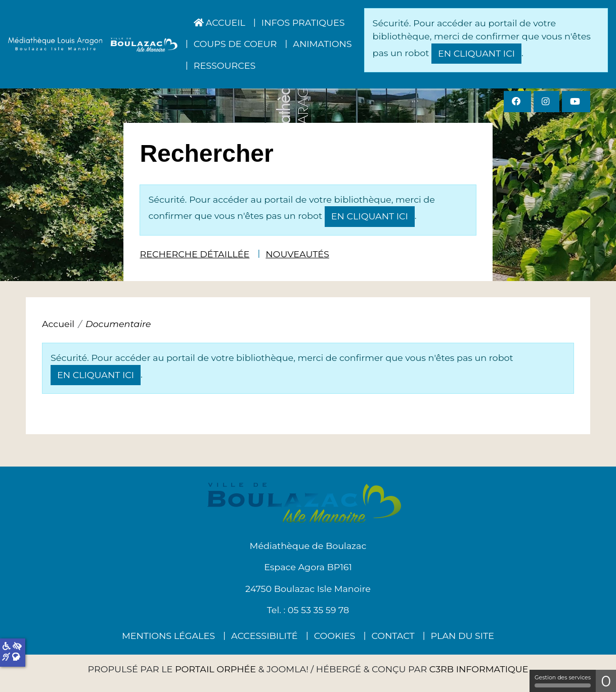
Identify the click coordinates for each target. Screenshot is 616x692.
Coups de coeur (235, 44)
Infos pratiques (303, 22)
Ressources (225, 65)
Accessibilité (265, 636)
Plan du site (463, 636)
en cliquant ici (476, 53)
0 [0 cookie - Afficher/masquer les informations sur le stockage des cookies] (606, 681)
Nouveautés (297, 254)
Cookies (335, 636)
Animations (322, 44)
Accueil (219, 22)
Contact (393, 636)
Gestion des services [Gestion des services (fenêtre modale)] (563, 681)
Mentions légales (168, 636)
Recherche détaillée (194, 254)
